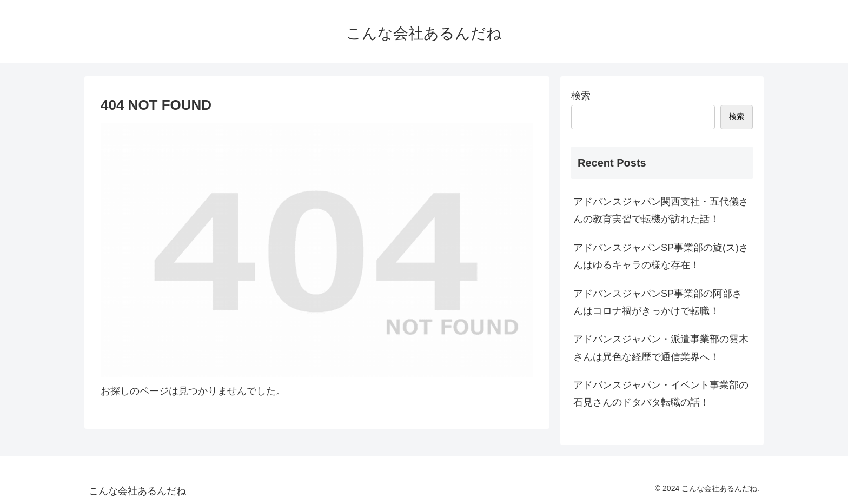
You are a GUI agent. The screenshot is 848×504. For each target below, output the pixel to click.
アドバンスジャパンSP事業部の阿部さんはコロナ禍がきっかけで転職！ (658, 302)
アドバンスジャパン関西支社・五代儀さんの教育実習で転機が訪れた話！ (661, 210)
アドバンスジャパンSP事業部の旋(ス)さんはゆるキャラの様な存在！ (661, 256)
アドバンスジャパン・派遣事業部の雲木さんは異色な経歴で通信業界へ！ (661, 348)
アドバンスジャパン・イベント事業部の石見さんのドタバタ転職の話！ (661, 394)
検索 (581, 96)
